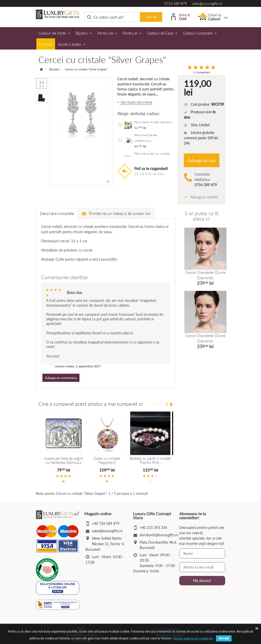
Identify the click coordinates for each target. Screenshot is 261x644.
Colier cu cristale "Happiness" (107, 460)
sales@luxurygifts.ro (207, 3)
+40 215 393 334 (153, 528)
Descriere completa (57, 213)
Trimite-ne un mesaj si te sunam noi (116, 213)
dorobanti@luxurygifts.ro (159, 535)
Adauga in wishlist (201, 197)
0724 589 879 (176, 3)
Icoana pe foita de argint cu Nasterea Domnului (64, 460)
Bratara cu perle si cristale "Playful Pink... (150, 460)
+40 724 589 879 (106, 523)
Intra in (181, 16)
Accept (224, 638)
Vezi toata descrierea (136, 102)
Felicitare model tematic (153, 122)
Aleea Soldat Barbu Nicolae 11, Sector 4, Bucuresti (105, 544)
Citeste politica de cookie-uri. (193, 638)
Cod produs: (201, 104)
